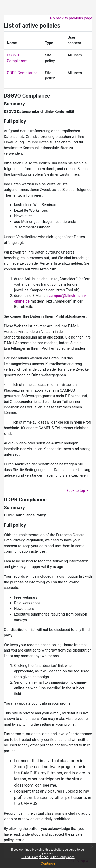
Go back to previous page (71, 18)
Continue (48, 863)
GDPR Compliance (22, 73)
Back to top (78, 491)
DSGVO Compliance (27, 96)
